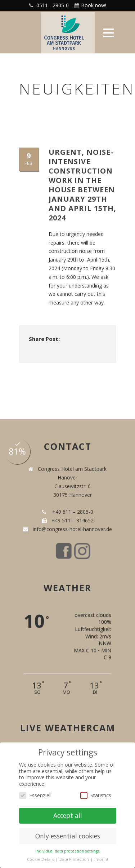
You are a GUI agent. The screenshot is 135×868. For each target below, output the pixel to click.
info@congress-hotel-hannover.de (71, 529)
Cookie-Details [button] (41, 859)
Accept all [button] (68, 815)
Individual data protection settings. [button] (68, 851)
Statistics (96, 795)
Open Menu (109, 33)
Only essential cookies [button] (68, 836)
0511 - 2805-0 (53, 5)
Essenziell (35, 795)
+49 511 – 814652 (72, 520)
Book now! (94, 5)
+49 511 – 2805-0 (71, 512)
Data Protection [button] (75, 859)
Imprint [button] (101, 859)
